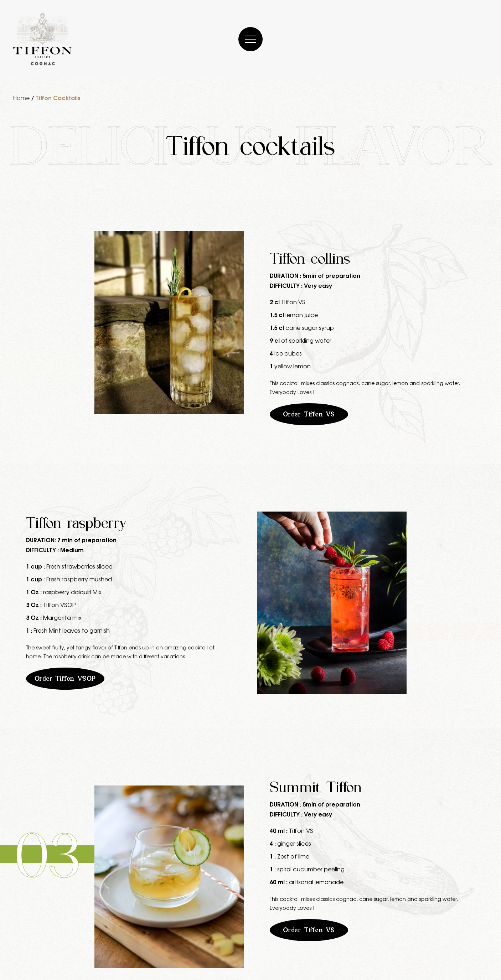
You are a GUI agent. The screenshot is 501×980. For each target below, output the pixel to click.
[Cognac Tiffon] (43, 39)
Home (21, 98)
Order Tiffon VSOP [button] (65, 679)
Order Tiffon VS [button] (309, 414)
